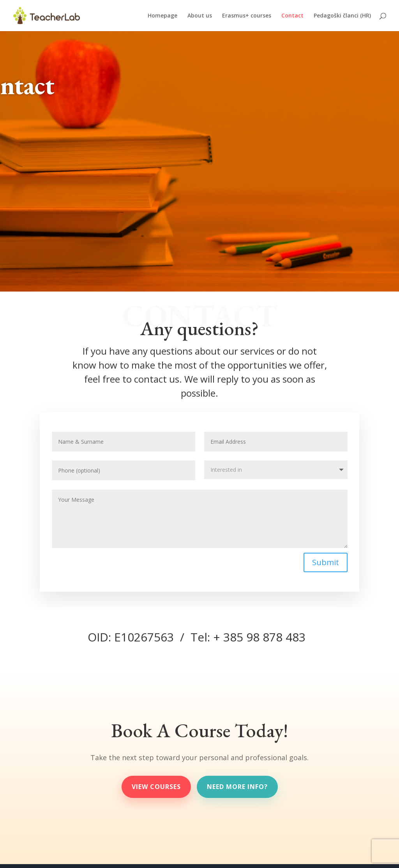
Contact (292, 16)
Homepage (162, 16)
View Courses (156, 787)
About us (200, 16)
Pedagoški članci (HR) (342, 16)
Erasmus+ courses (247, 16)
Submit (325, 562)
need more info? (237, 787)
